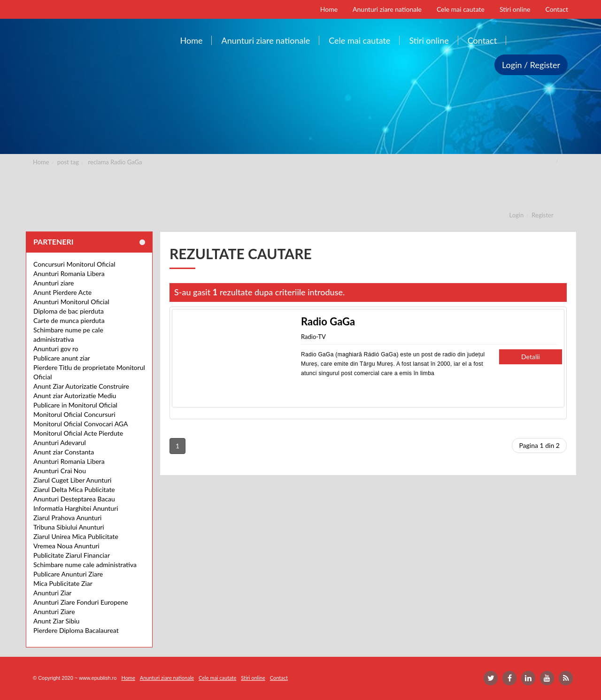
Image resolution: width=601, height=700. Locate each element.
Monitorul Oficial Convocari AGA (81, 424)
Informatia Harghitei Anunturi (76, 508)
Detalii (531, 357)
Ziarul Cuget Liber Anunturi (72, 480)
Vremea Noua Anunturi (66, 546)
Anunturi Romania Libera (69, 273)
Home (41, 162)
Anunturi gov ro (56, 349)
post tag (68, 162)
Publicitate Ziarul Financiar (72, 555)
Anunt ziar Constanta (64, 452)
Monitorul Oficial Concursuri (74, 414)
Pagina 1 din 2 (539, 445)
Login (517, 215)
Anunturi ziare (54, 283)
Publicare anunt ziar (62, 358)
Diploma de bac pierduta (69, 311)
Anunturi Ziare (54, 612)
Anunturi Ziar (52, 593)
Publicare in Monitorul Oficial (75, 405)
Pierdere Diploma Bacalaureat (76, 630)
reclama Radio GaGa (115, 162)
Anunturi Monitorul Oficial (71, 302)
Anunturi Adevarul (60, 442)
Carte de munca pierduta (69, 320)
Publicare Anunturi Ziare (68, 574)
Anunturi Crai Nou (60, 471)
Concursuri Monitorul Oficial (74, 264)
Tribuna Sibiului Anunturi (69, 527)
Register (542, 215)
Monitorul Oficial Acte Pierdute (78, 433)
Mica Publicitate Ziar (63, 583)
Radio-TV (313, 337)
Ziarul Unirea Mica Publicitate (76, 536)
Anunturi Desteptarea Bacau (74, 499)
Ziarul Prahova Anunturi (67, 518)
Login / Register (531, 65)
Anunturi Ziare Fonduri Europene (81, 602)
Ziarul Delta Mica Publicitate (74, 489)
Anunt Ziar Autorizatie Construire (81, 386)
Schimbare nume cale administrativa (85, 565)
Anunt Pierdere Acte (62, 292)
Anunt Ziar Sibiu (56, 621)
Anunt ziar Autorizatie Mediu (75, 396)
